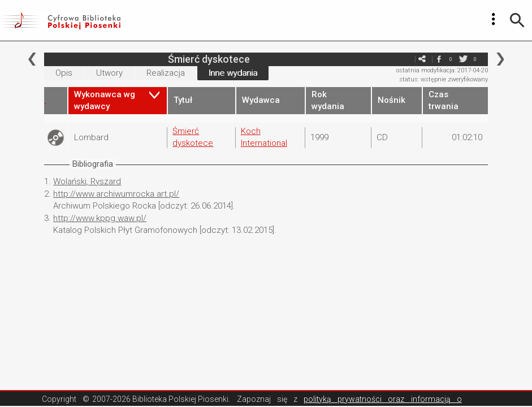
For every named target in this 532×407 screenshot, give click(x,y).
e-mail (405, 59)
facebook (439, 59)
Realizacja (166, 73)
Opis (64, 73)
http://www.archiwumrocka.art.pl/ (116, 194)
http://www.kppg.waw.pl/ (100, 218)
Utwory (109, 73)
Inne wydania (233, 73)
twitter (464, 59)
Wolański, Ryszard (87, 181)
